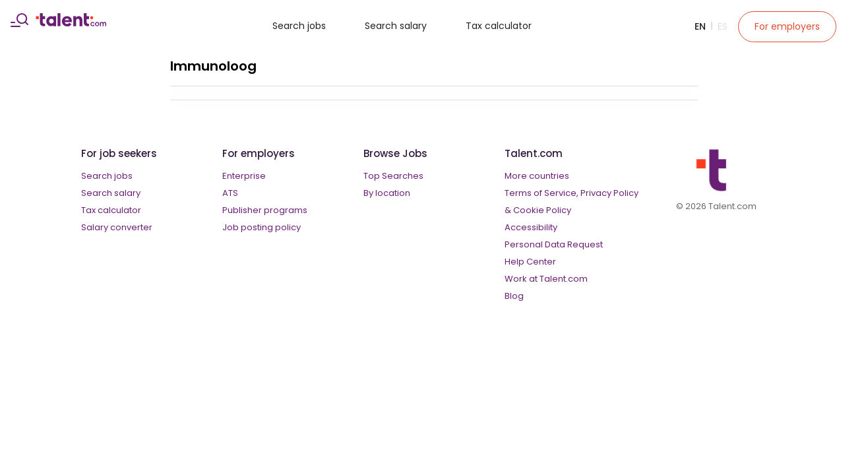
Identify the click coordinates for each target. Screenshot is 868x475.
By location (387, 193)
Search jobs (299, 26)
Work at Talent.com (546, 279)
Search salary (396, 26)
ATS (230, 193)
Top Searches (393, 176)
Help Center (530, 262)
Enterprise (244, 176)
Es (723, 26)
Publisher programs (265, 210)
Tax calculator (499, 26)
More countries (537, 176)
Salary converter (117, 227)
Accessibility (531, 227)
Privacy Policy (609, 193)
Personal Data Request (554, 244)
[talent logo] (71, 23)
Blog (514, 296)
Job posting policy (262, 227)
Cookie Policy (542, 210)
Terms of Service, (542, 193)
